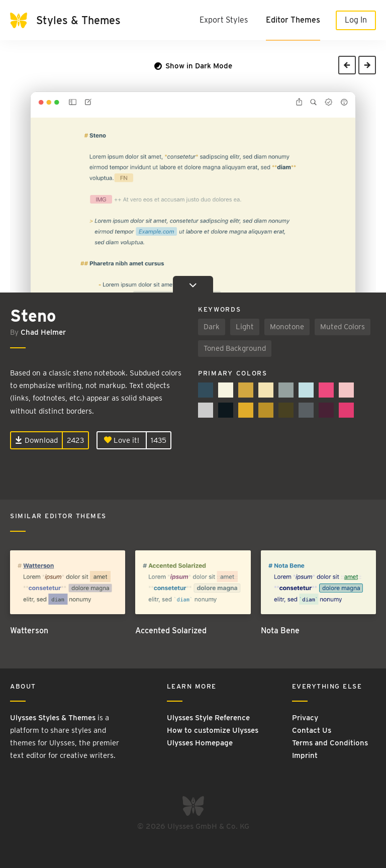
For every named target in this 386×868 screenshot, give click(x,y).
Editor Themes (293, 20)
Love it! (122, 440)
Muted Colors (343, 327)
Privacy (305, 718)
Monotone (287, 327)
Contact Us (312, 730)
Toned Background (235, 348)
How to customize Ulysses (213, 730)
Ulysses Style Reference (208, 718)
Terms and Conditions (330, 743)
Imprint (305, 755)
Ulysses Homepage (200, 743)
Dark (212, 327)
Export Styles (224, 20)
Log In (356, 20)
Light (245, 327)
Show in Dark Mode (193, 66)
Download (36, 440)
